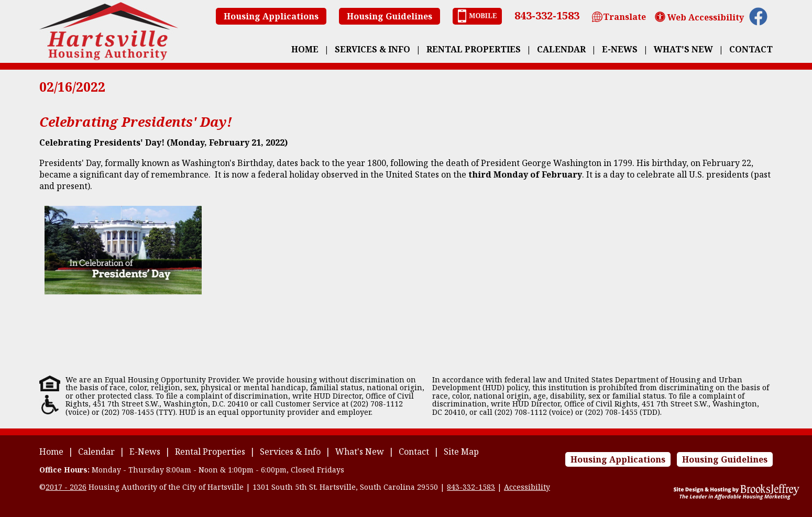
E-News (620, 49)
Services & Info (372, 49)
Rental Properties (474, 49)
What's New (683, 49)
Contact (751, 49)
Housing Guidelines (389, 16)
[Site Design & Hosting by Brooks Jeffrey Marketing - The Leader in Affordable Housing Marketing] (737, 497)
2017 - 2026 (66, 487)
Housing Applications (271, 16)
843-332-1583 (547, 15)
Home (305, 49)
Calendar (561, 49)
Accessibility (527, 487)
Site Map (461, 452)
